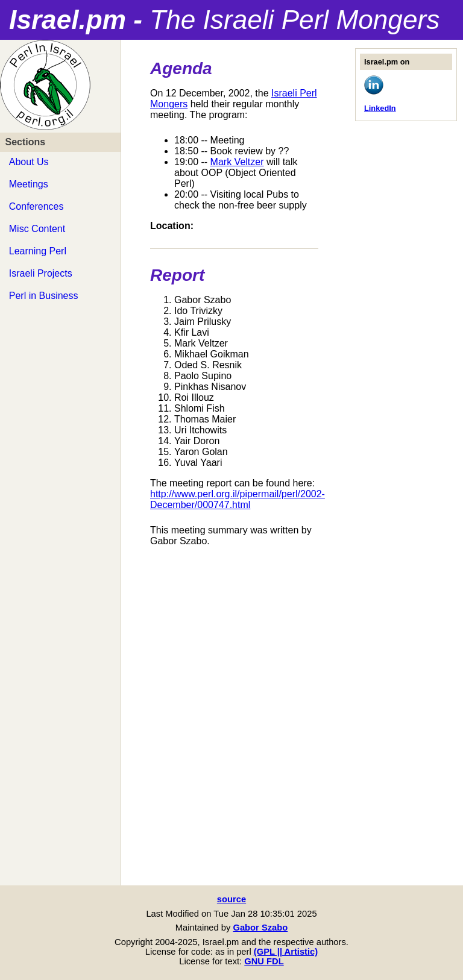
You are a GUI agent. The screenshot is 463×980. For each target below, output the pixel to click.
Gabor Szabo (260, 928)
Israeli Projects (41, 273)
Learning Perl (38, 251)
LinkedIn (380, 108)
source (231, 899)
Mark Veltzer (237, 162)
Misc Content (37, 229)
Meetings (29, 184)
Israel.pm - (224, 20)
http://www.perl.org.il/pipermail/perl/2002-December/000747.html (238, 499)
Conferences (36, 206)
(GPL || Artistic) (286, 952)
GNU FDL (264, 961)
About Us (29, 162)
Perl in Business (44, 296)
